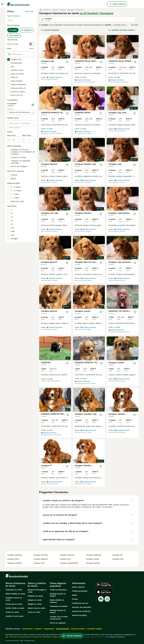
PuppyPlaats (49, 629)
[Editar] (33, 105)
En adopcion (27, 30)
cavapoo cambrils (15, 563)
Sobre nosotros (78, 587)
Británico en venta (35, 596)
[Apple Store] (104, 592)
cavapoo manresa (67, 555)
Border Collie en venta (15, 608)
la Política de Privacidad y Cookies (44, 637)
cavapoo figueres (41, 559)
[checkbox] (9, 59)
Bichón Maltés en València (57, 601)
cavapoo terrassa (41, 555)
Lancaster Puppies (94, 629)
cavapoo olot (65, 559)
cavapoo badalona (94, 555)
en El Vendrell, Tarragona (97, 13)
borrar (31, 48)
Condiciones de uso (80, 603)
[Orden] (123, 30)
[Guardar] (67, 62)
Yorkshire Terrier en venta (14, 599)
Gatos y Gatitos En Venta (37, 585)
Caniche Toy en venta (15, 616)
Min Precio (12, 135)
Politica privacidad (80, 591)
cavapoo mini (118, 559)
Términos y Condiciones (19, 637)
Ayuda (74, 595)
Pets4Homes (27, 629)
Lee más (134, 25)
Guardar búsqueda (50, 30)
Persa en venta (34, 612)
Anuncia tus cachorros (81, 611)
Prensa (75, 599)
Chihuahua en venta (14, 590)
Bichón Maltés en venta (15, 594)
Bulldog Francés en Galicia (58, 611)
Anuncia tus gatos (79, 615)
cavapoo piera (13, 559)
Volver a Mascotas (13, 16)
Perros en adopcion (58, 623)
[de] (14, 140)
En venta (13, 30)
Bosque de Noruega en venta (37, 591)
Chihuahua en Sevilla (59, 606)
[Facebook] (101, 599)
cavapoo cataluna (15, 555)
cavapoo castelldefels (69, 563)
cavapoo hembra (93, 563)
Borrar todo (30, 11)
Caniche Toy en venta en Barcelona (59, 618)
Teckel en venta (12, 612)
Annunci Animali (78, 629)
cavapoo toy (117, 555)
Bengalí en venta (35, 604)
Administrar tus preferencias (93, 637)
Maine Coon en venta (37, 608)
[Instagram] (107, 599)
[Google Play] (104, 585)
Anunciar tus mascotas (81, 607)
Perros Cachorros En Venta (15, 585)
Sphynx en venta (35, 600)
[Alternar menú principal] (2, 4)
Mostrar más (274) (17, 95)
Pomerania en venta (14, 604)
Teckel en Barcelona (58, 590)
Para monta (14, 35)
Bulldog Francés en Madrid (58, 595)
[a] (29, 140)
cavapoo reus (39, 563)
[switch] (21, 44)
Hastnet (38, 629)
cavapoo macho (93, 559)
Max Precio (27, 135)
